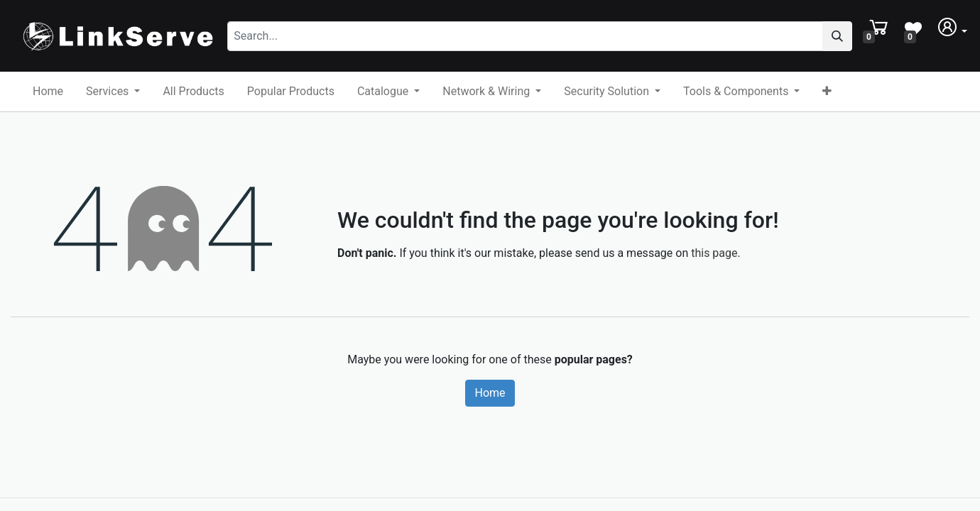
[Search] (837, 36)
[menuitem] (48, 92)
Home (490, 393)
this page (714, 253)
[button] (827, 92)
